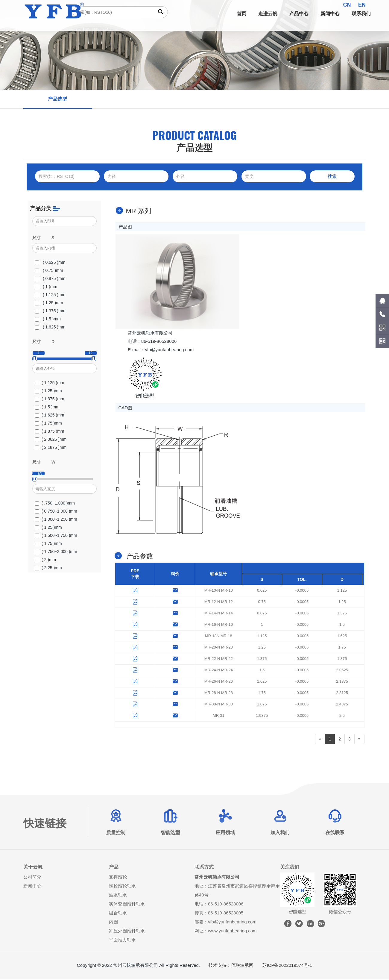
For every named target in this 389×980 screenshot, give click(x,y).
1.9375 (262, 716)
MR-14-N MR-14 (219, 613)
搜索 (332, 176)
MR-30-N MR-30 (219, 704)
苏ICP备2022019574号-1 (287, 966)
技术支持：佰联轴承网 (231, 966)
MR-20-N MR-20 (219, 647)
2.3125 (342, 693)
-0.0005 (302, 591)
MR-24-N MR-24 (219, 670)
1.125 (342, 591)
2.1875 (342, 682)
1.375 (342, 613)
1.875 (342, 659)
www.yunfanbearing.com (232, 931)
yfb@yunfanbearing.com (232, 922)
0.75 (262, 602)
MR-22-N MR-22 (219, 659)
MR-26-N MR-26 (219, 682)
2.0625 (342, 670)
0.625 (262, 591)
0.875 (262, 613)
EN (362, 5)
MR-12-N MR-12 (219, 602)
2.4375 (342, 704)
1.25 (342, 602)
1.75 (342, 647)
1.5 (342, 625)
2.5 (342, 716)
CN (347, 5)
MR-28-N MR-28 (219, 693)
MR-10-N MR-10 (219, 591)
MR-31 (219, 716)
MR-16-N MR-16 (219, 625)
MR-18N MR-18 (219, 636)
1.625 (342, 636)
